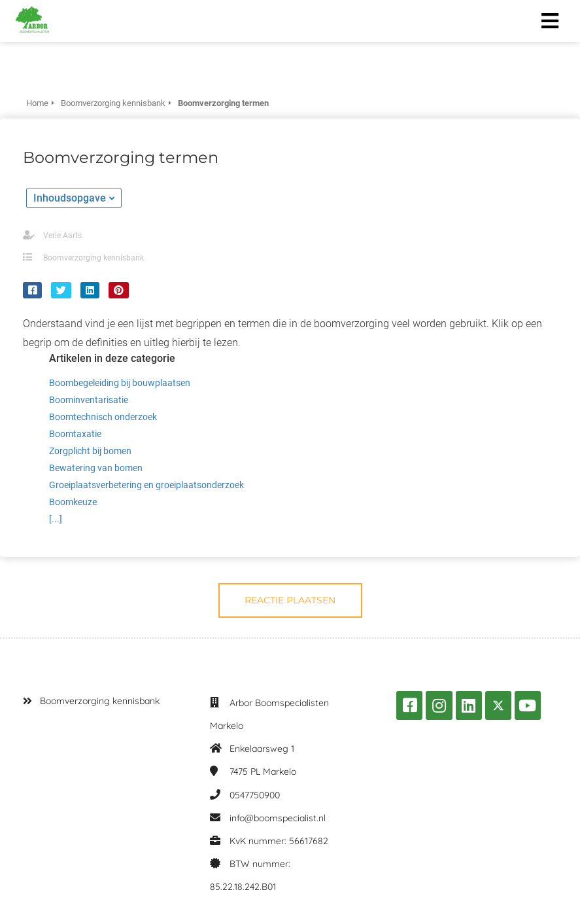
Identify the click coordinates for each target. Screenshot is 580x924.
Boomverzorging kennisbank (94, 258)
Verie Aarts (62, 236)
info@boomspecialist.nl (278, 818)
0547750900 (255, 795)
